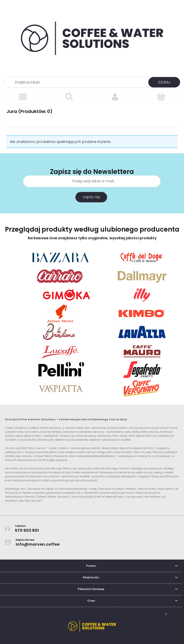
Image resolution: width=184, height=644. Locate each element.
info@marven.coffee (38, 544)
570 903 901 (27, 530)
